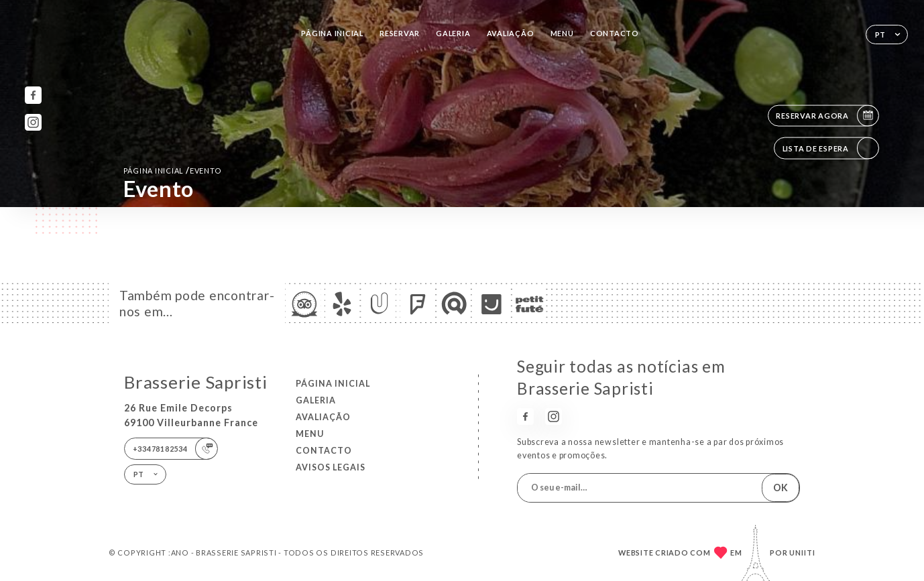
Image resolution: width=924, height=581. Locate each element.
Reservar (400, 33)
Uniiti (802, 553)
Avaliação (511, 33)
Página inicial (332, 33)
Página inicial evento (173, 171)
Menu (562, 33)
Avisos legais (331, 467)
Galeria (453, 33)
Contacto (615, 33)
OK (781, 488)
